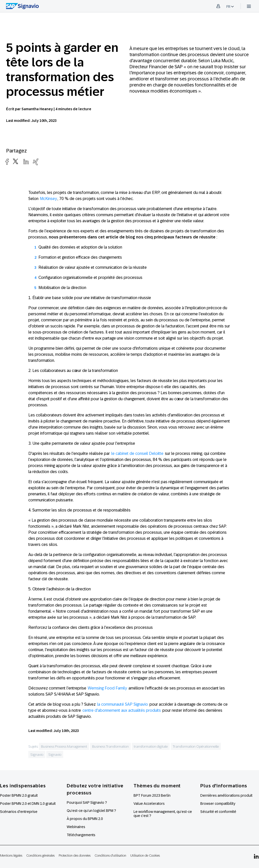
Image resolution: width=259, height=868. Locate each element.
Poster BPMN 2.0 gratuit (19, 795)
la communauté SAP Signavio (123, 704)
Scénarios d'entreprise (19, 812)
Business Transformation (110, 746)
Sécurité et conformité (218, 812)
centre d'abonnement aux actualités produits (122, 710)
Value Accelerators (149, 804)
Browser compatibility (218, 804)
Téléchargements (81, 835)
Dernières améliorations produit (226, 795)
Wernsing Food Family (107, 688)
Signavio (37, 754)
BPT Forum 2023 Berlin (152, 795)
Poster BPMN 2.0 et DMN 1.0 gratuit (28, 804)
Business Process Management (64, 746)
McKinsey (48, 199)
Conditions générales (40, 855)
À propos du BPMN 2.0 (85, 819)
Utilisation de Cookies (145, 855)
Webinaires (76, 827)
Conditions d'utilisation (110, 855)
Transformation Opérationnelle (196, 746)
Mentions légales (11, 855)
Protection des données (75, 855)
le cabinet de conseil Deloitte (137, 453)
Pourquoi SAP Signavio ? (87, 803)
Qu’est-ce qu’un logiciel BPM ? (91, 811)
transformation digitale (151, 746)
